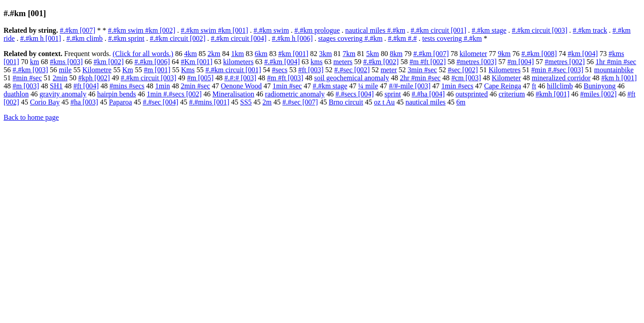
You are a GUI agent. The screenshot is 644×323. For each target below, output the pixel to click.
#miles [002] (598, 94)
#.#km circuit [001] (438, 30)
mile (65, 70)
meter (389, 70)
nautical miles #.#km (375, 30)
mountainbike (614, 70)
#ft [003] (311, 70)
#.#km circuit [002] (178, 38)
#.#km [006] (152, 62)
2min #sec (195, 86)
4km (190, 54)
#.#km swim (271, 30)
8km (396, 54)
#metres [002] (565, 62)
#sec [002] (463, 70)
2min (60, 78)
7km (349, 54)
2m (267, 102)
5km (372, 54)
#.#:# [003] (240, 78)
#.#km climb (85, 38)
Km (127, 70)
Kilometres (505, 70)
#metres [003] (476, 62)
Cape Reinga (503, 86)
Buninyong (600, 86)
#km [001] (293, 54)
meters (343, 62)
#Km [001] (197, 62)
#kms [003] (66, 62)
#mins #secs (127, 86)
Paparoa (121, 102)
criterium (512, 94)
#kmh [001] (553, 94)
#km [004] (583, 54)
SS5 (246, 102)
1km (237, 54)
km (35, 62)
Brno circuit (346, 102)
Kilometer (506, 78)
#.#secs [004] (354, 94)
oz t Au (384, 102)
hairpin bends (116, 94)
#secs (280, 70)
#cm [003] (466, 78)
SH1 (56, 86)
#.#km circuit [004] (239, 38)
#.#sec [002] (352, 70)
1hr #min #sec (616, 62)
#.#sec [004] (160, 102)
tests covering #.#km (452, 38)
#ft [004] (86, 86)
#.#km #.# (402, 38)
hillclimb (560, 86)
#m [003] (26, 86)
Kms (188, 70)
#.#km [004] (282, 62)
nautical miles (425, 102)
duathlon (16, 94)
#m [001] (157, 70)
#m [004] (521, 62)
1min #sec (287, 86)
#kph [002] (94, 78)
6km (261, 54)
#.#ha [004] (428, 94)
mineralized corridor (561, 78)
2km (214, 54)
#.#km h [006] (292, 38)
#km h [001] (619, 78)
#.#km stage (489, 30)
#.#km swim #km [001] (215, 30)
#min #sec (27, 78)
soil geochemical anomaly (352, 78)
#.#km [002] (381, 62)
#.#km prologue (317, 30)
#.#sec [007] (300, 102)
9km (504, 54)
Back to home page (31, 117)
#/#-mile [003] (410, 86)
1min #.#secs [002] (174, 94)
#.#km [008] (539, 54)
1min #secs (457, 86)
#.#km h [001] (41, 38)
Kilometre (97, 70)
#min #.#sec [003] (557, 70)
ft (534, 86)
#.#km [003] (30, 70)
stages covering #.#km (350, 38)
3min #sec (422, 70)
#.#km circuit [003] (539, 30)
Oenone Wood (241, 86)
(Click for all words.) (143, 54)
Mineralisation (233, 94)
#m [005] (200, 78)
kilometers (238, 62)
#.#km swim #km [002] (141, 30)
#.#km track (590, 30)
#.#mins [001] (209, 102)
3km (325, 54)
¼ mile (368, 86)
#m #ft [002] (427, 62)
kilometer (473, 54)
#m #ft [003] (285, 78)
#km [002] (108, 62)
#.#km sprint (126, 38)
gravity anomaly (63, 94)
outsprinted (472, 94)
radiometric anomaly (295, 94)
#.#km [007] (77, 30)
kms (317, 62)
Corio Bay (45, 102)
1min (163, 86)
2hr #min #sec (420, 78)
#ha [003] (84, 102)
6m (461, 102)
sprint (393, 94)
